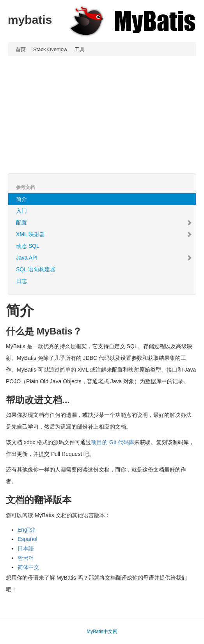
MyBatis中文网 (102, 632)
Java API (104, 258)
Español (27, 539)
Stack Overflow (50, 49)
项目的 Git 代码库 (113, 442)
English (27, 530)
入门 (21, 211)
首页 (21, 49)
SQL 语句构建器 (36, 269)
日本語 (26, 548)
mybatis (30, 20)
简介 (21, 199)
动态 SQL (28, 246)
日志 (21, 281)
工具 (80, 49)
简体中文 (28, 567)
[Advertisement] (102, 115)
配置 (104, 222)
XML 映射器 (104, 234)
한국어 (26, 558)
